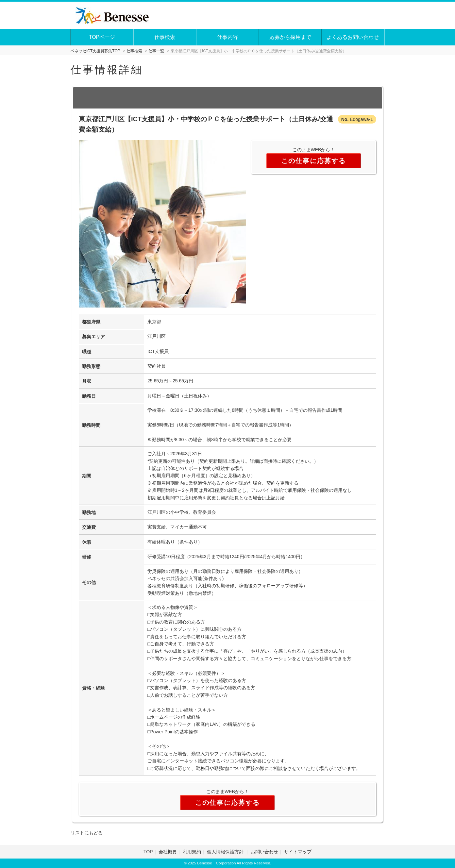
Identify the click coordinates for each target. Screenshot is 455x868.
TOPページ (102, 37)
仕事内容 (227, 37)
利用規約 (192, 852)
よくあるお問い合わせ (353, 37)
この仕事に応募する (313, 161)
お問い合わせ (264, 852)
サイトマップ (298, 852)
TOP (148, 852)
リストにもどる (87, 833)
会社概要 (168, 852)
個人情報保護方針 (226, 852)
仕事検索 (165, 37)
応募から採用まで (290, 37)
